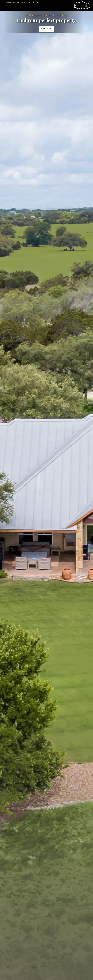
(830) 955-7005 (26, 2)
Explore (45, 29)
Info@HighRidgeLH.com (12, 2)
